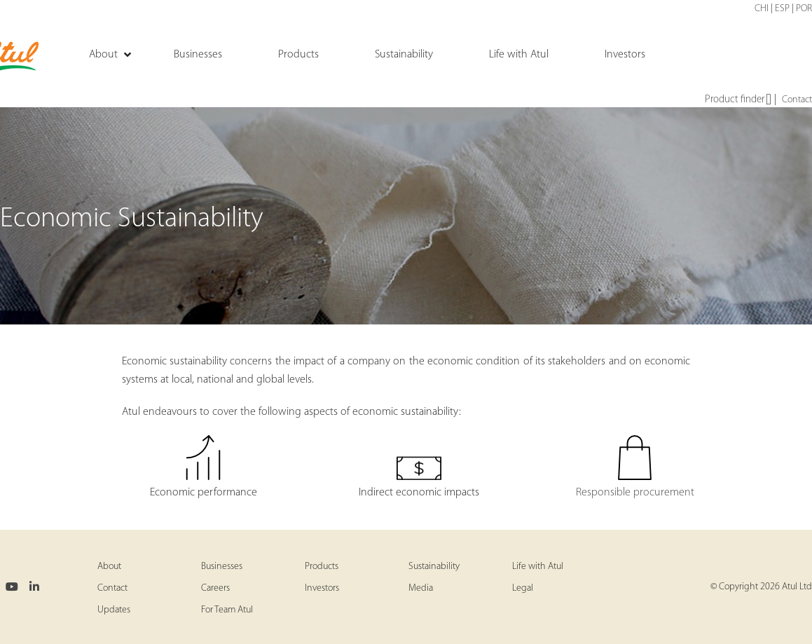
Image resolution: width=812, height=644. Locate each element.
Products (322, 567)
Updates (114, 610)
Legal (523, 588)
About (109, 567)
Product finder (738, 100)
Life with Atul (538, 567)
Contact (797, 100)
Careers (215, 588)
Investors (322, 588)
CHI (762, 9)
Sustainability (434, 567)
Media (421, 588)
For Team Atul (227, 610)
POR (804, 9)
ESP (782, 9)
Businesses (222, 567)
